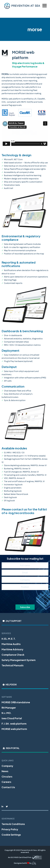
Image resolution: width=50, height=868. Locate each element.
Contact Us (8, 787)
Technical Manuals (13, 665)
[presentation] (25, 597)
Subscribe (25, 607)
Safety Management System (19, 660)
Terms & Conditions (13, 824)
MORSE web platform (14, 729)
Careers (6, 782)
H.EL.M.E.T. (9, 639)
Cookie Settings (11, 835)
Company (7, 766)
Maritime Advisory (12, 649)
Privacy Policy (10, 829)
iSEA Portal (13, 748)
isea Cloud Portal (12, 718)
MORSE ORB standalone (16, 702)
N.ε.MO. (7, 713)
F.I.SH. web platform (14, 724)
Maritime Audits (11, 644)
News (5, 771)
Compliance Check (13, 655)
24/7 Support (14, 621)
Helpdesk (11, 684)
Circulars (7, 776)
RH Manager (9, 708)
